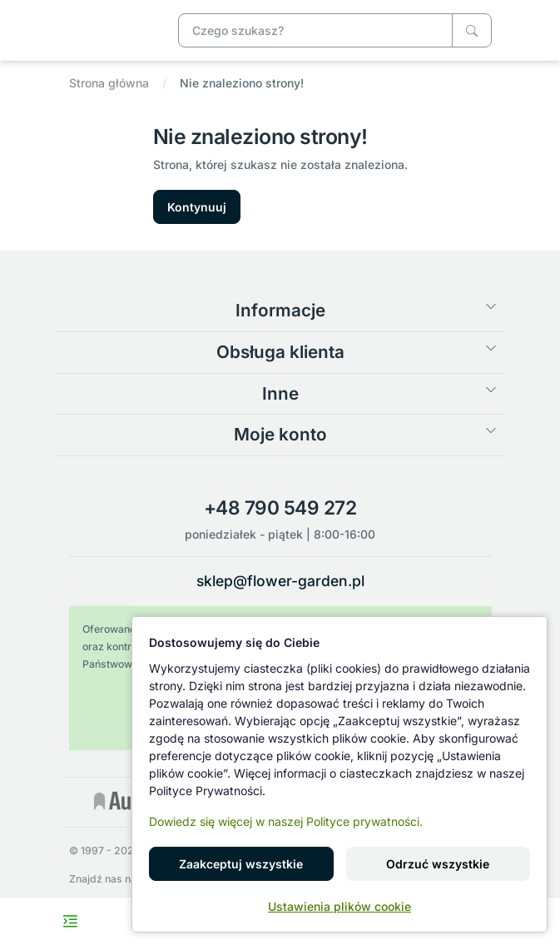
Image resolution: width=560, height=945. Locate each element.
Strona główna (109, 83)
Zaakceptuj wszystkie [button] (241, 864)
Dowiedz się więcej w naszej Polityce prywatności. (286, 821)
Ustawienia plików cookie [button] (339, 906)
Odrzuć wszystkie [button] (438, 864)
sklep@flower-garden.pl (280, 581)
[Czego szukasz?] (472, 30)
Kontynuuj (197, 207)
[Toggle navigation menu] (70, 921)
